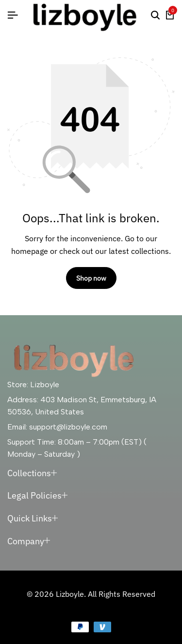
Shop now (91, 278)
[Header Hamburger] (13, 15)
